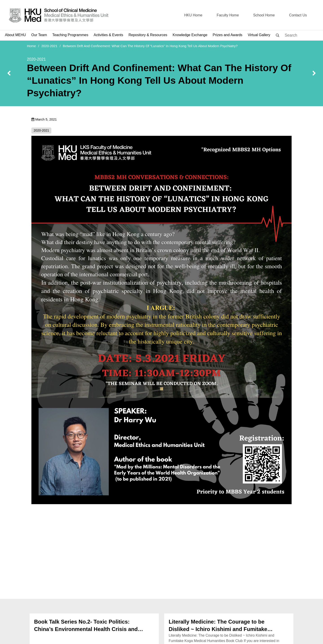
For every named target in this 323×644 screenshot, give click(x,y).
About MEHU (15, 35)
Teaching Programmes (70, 35)
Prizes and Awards (227, 35)
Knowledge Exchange (190, 35)
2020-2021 (49, 46)
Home (31, 46)
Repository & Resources (148, 35)
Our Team (39, 35)
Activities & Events (108, 35)
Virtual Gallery (259, 35)
